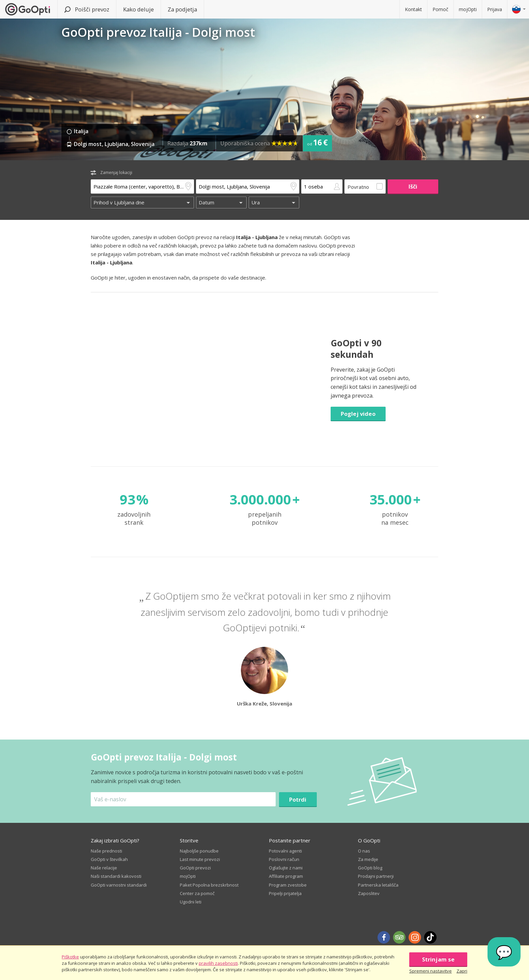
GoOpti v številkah (109, 859)
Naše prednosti (106, 851)
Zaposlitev (369, 893)
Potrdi (298, 799)
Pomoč (440, 9)
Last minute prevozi (200, 859)
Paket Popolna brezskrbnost (209, 885)
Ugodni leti (191, 902)
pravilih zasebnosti (218, 963)
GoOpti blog (370, 868)
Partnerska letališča (378, 885)
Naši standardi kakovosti (116, 876)
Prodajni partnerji (376, 876)
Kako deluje (138, 9)
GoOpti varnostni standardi (119, 885)
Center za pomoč (197, 893)
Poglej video (358, 414)
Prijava (495, 9)
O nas (364, 851)
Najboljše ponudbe (199, 851)
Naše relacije (104, 868)
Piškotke (70, 957)
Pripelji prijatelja (285, 893)
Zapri (462, 971)
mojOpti (468, 9)
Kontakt (413, 9)
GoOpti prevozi (195, 868)
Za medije (368, 859)
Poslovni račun (284, 859)
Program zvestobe (288, 885)
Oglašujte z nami (286, 868)
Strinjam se (438, 959)
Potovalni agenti (285, 851)
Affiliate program (286, 876)
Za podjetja (182, 9)
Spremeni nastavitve (430, 971)
